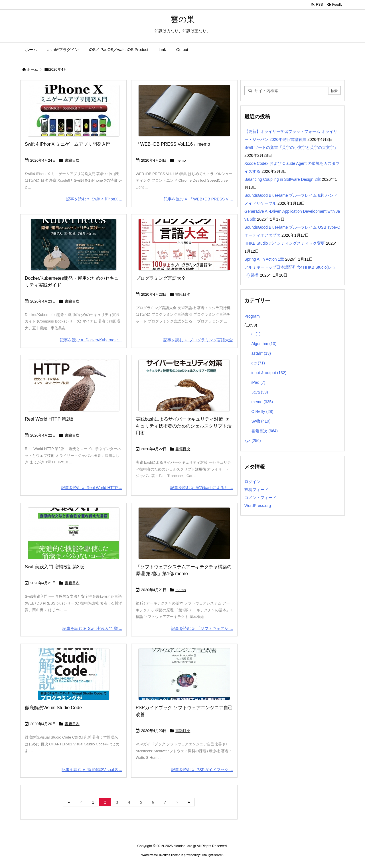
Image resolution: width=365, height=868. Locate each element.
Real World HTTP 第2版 (49, 419)
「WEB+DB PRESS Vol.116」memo (173, 144)
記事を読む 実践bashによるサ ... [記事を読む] (202, 488)
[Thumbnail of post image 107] (184, 245)
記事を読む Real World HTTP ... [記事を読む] (92, 488)
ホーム (32, 69)
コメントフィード (260, 498)
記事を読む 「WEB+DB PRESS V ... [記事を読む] (198, 199)
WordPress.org (258, 506)
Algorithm (264, 344)
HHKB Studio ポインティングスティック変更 (285, 243)
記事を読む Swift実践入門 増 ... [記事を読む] (92, 628)
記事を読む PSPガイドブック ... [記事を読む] (202, 770)
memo (181, 160)
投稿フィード (256, 490)
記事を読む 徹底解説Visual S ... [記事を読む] (92, 770)
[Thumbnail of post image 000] (184, 674)
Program (252, 316)
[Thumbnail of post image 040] (73, 386)
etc (258, 363)
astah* (261, 353)
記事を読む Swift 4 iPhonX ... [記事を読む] (94, 199)
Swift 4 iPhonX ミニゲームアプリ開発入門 (68, 144)
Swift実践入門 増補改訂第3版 (54, 567)
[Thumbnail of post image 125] (184, 386)
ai (256, 334)
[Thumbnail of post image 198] (73, 533)
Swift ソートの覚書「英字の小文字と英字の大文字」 (291, 147)
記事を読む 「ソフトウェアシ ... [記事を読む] (202, 628)
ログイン (252, 482)
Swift (261, 421)
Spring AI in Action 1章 (264, 259)
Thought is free (211, 855)
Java (259, 392)
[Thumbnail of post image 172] (73, 111)
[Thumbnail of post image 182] (184, 111)
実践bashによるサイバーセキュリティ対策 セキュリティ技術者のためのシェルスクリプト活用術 (184, 426)
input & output (269, 373)
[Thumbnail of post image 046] (184, 533)
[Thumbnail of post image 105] (73, 674)
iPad (258, 382)
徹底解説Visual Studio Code (53, 708)
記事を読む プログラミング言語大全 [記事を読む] (198, 340)
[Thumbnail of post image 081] (73, 245)
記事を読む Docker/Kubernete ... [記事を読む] (91, 340)
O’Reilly (262, 411)
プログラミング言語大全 (161, 278)
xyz (253, 441)
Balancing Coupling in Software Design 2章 (283, 179)
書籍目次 (72, 160)
